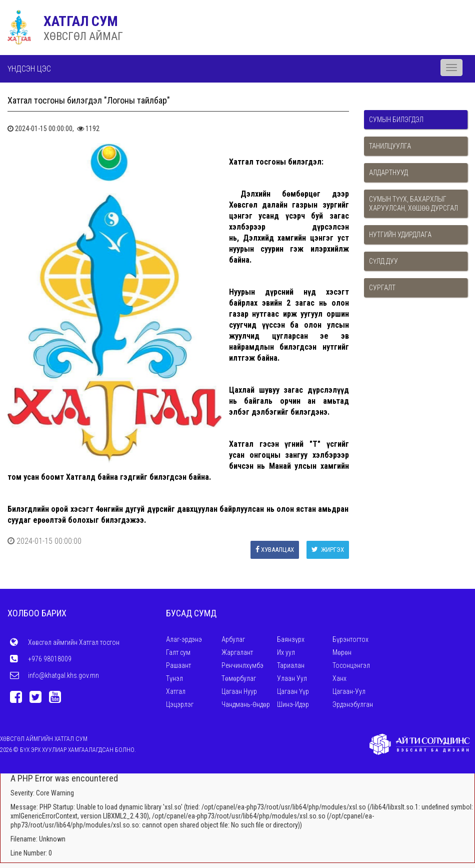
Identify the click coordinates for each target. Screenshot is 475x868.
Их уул (286, 652)
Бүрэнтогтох (350, 639)
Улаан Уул (292, 678)
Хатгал (176, 691)
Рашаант (178, 665)
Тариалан (291, 665)
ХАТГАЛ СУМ (81, 21)
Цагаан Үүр (293, 691)
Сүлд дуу (383, 261)
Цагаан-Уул (349, 691)
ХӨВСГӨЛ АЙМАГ (83, 36)
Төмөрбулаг (239, 678)
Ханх (339, 678)
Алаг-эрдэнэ (184, 639)
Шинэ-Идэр (293, 704)
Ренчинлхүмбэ (242, 665)
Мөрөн (342, 652)
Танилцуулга (390, 146)
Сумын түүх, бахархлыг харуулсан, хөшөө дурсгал (413, 204)
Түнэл (174, 678)
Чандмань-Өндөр (246, 704)
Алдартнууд (388, 173)
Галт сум (178, 652)
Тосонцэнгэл (351, 665)
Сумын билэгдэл (396, 120)
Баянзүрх (291, 639)
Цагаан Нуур (239, 691)
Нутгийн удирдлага (400, 235)
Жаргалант (237, 652)
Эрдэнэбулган (353, 704)
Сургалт (382, 288)
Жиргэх (328, 550)
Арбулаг (233, 639)
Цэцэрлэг (180, 704)
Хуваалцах (275, 550)
